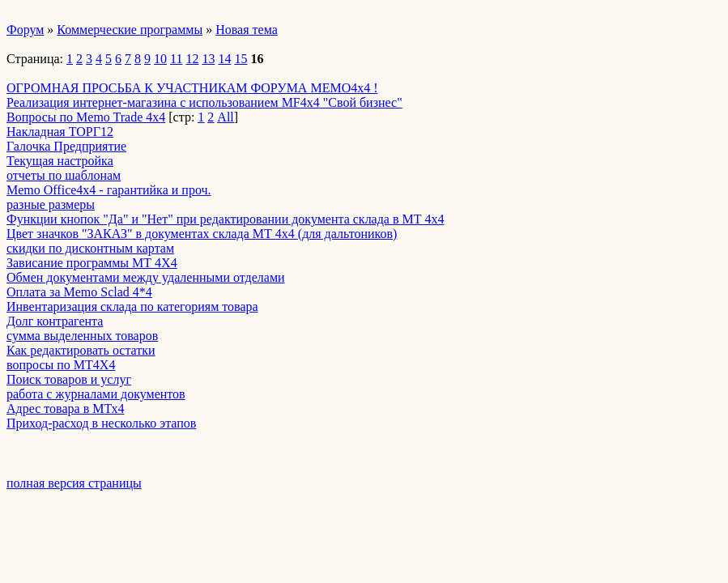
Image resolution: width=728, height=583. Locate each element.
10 (160, 59)
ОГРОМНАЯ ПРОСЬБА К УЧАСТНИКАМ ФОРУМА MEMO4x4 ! (192, 88)
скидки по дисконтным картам (90, 248)
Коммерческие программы (130, 30)
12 (192, 59)
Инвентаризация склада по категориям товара (132, 306)
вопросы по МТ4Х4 (61, 365)
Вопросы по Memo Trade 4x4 (86, 117)
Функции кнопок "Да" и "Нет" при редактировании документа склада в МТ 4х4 (226, 219)
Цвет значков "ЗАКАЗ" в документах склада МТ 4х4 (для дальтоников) (202, 234)
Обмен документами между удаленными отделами (146, 277)
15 (241, 59)
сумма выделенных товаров (82, 336)
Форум (25, 30)
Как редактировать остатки (81, 350)
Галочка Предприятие (66, 146)
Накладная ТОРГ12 (60, 132)
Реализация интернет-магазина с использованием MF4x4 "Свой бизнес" (204, 102)
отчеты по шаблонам (64, 175)
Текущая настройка (60, 161)
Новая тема (247, 30)
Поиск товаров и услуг (69, 379)
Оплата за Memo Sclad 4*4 (79, 292)
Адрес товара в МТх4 (65, 409)
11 (176, 59)
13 (208, 59)
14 (224, 59)
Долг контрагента (55, 321)
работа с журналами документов (96, 394)
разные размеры (51, 204)
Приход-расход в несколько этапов (101, 423)
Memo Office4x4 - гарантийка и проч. (109, 190)
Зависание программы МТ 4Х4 (92, 263)
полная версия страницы (74, 483)
